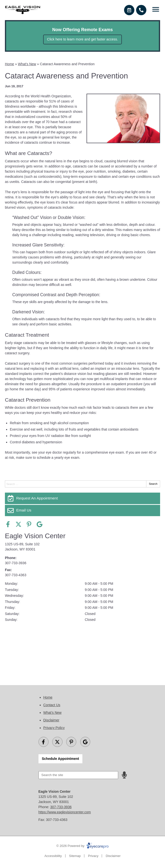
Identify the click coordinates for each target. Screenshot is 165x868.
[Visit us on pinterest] (29, 524)
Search (153, 484)
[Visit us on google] (40, 524)
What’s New (52, 713)
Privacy (93, 856)
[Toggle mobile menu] (156, 9)
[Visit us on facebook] (8, 524)
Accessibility (53, 856)
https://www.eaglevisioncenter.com (65, 812)
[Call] (141, 10)
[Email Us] (82, 511)
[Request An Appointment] (82, 498)
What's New (27, 64)
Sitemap (75, 856)
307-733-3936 (16, 563)
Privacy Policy (54, 728)
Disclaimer (51, 720)
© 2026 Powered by (82, 846)
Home (9, 64)
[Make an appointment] (129, 10)
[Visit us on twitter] (19, 524)
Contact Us (52, 705)
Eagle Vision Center (35, 536)
